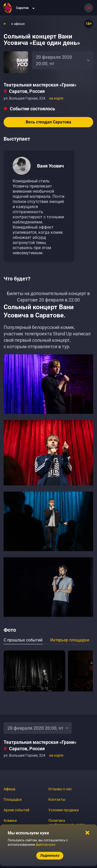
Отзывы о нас (60, 789)
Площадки (13, 799)
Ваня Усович (50, 166)
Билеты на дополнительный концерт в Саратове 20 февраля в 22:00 (48, 297)
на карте (56, 98)
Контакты (57, 799)
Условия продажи (64, 810)
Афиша (10, 789)
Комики (10, 821)
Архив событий (16, 810)
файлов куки (46, 845)
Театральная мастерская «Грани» (40, 85)
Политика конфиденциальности (67, 823)
